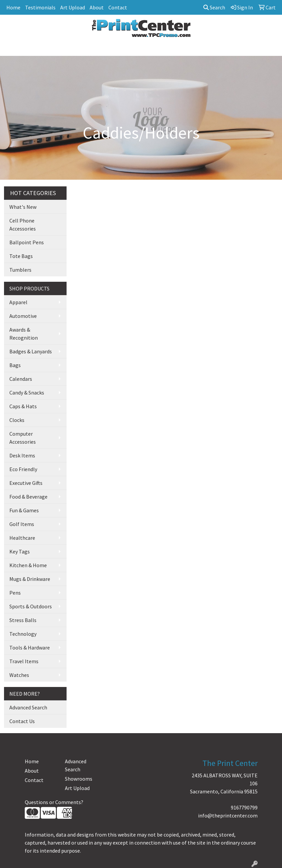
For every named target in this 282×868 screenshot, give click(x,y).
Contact (118, 7)
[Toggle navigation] (10, 49)
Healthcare (22, 538)
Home (13, 7)
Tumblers (20, 270)
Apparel (18, 302)
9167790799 (244, 807)
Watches (19, 675)
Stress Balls (23, 620)
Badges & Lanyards (31, 351)
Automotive (23, 316)
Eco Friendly (23, 469)
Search (214, 7)
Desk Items (22, 455)
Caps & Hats (23, 406)
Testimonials (40, 7)
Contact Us (22, 721)
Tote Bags (21, 256)
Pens (15, 593)
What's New (23, 207)
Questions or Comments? (54, 802)
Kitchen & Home (28, 565)
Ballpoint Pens (27, 242)
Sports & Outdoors (31, 606)
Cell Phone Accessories (23, 225)
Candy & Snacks (27, 393)
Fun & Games (24, 510)
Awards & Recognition (24, 334)
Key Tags (20, 551)
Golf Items (22, 524)
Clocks (17, 420)
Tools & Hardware (30, 647)
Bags (15, 365)
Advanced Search (28, 707)
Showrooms (79, 779)
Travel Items (24, 661)
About (97, 7)
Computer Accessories (23, 438)
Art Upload (73, 7)
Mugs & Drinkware (30, 579)
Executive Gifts (26, 483)
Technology (23, 634)
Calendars (21, 379)
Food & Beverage (28, 497)
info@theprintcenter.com (228, 815)
